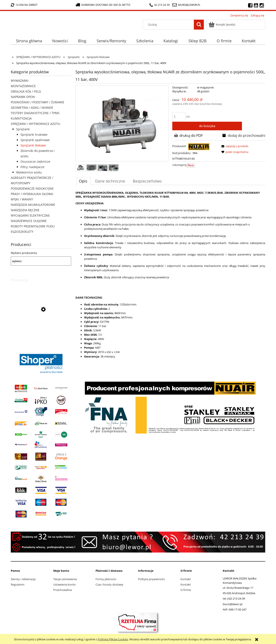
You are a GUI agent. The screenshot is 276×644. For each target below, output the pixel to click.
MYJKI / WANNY (22, 199)
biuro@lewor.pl (189, 5)
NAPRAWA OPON (23, 97)
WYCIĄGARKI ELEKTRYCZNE (30, 215)
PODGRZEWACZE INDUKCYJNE (32, 188)
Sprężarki (23, 129)
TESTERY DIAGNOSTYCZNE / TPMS (35, 113)
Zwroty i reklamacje (23, 579)
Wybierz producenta (24, 253)
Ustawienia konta (64, 584)
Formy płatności (106, 579)
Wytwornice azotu (29, 172)
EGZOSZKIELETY (22, 232)
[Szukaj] (199, 25)
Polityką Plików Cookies (113, 639)
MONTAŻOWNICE (23, 86)
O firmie (186, 590)
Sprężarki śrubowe (34, 135)
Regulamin (18, 584)
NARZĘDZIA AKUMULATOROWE (33, 205)
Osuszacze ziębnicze (35, 161)
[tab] (84, 181)
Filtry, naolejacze (32, 167)
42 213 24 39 (160, 5)
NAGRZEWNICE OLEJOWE (29, 221)
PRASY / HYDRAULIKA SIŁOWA (32, 194)
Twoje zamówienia (65, 579)
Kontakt (186, 579)
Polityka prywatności (151, 579)
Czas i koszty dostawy (109, 584)
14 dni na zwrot (24, 5)
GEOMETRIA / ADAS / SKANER (32, 108)
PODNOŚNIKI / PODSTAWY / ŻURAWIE (38, 102)
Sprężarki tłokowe (33, 145)
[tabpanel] (170, 312)
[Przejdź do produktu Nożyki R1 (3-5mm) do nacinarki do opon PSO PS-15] (41, 329)
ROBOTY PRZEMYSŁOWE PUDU (33, 226)
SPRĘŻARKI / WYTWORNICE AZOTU (35, 124)
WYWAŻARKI (20, 81)
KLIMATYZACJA (21, 118)
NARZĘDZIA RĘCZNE (25, 210)
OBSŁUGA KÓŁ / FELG (26, 91)
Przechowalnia (63, 590)
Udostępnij (179, 165)
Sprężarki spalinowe (35, 140)
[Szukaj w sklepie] (169, 25)
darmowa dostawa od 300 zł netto (103, 5)
